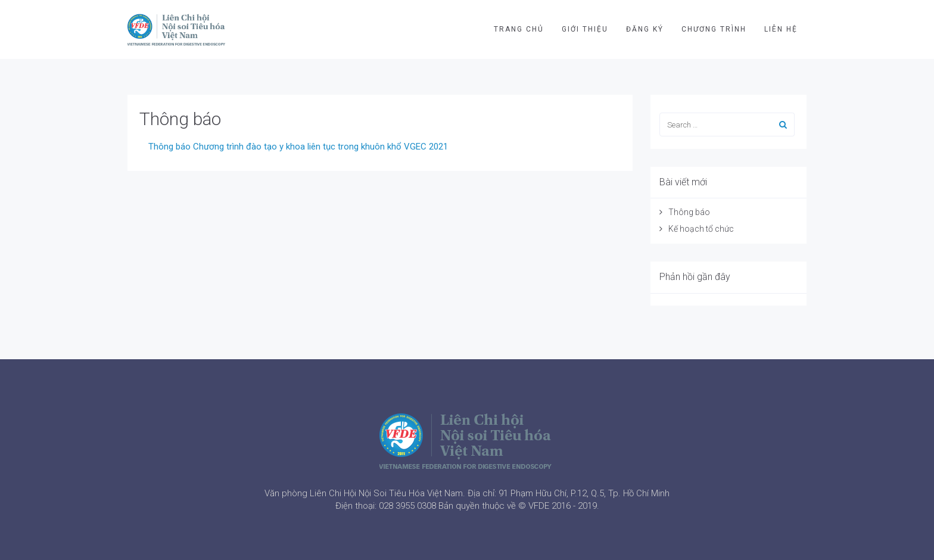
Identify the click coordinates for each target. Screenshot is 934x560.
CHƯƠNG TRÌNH (714, 29)
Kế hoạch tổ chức (701, 229)
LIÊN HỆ (781, 29)
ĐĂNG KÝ (645, 29)
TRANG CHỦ (519, 29)
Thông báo (180, 119)
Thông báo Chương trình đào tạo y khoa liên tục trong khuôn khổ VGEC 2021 (298, 147)
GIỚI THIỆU (585, 29)
